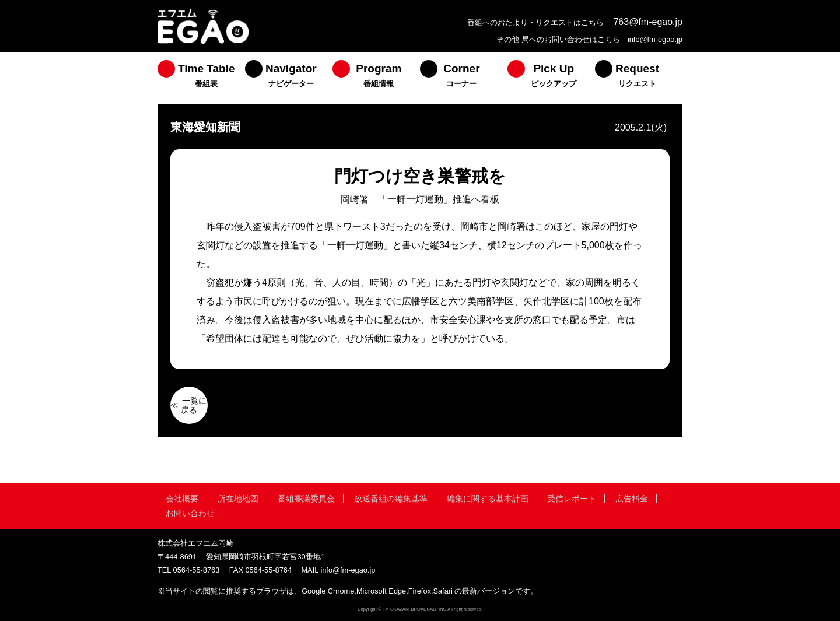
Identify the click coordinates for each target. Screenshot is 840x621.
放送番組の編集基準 (391, 499)
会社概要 (182, 499)
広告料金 (632, 499)
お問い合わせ (190, 513)
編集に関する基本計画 (488, 499)
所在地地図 (238, 499)
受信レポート (572, 499)
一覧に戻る (194, 405)
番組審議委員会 (306, 499)
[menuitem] (201, 78)
